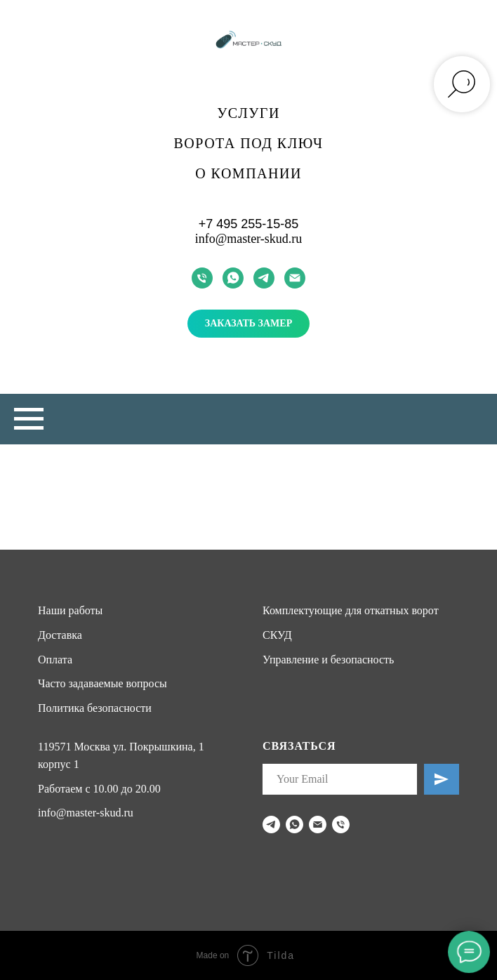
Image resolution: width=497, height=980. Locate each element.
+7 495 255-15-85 (249, 224)
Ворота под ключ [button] (249, 143)
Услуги (249, 113)
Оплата (55, 660)
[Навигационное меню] (29, 419)
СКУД (277, 635)
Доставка (60, 635)
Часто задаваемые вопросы (102, 683)
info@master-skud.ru (249, 239)
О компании (249, 173)
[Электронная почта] (295, 278)
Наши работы (70, 610)
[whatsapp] (233, 278)
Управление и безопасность (328, 660)
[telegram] (264, 278)
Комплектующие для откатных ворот (351, 610)
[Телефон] (202, 278)
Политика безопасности (95, 708)
